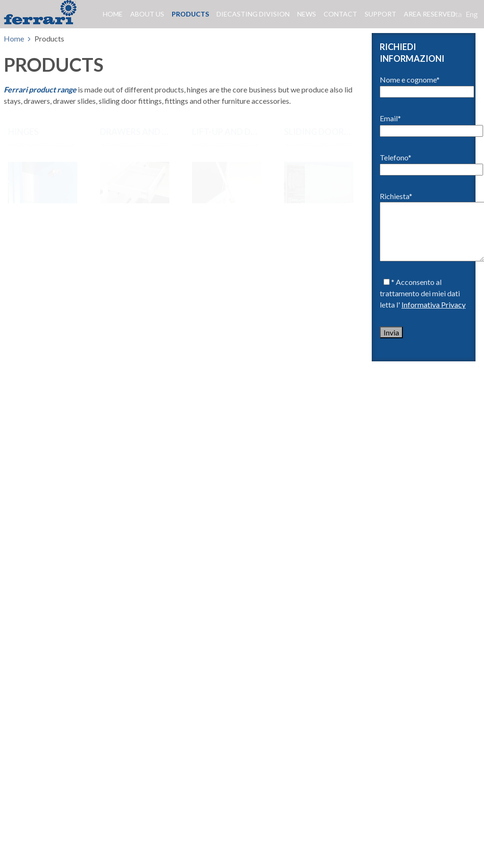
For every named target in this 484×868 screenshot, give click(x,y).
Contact (340, 14)
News (307, 14)
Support (380, 14)
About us (147, 14)
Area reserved (430, 14)
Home (113, 14)
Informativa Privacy (434, 305)
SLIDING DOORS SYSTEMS (336, 132)
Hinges (23, 132)
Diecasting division (253, 14)
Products (190, 14)
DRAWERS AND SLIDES (145, 132)
